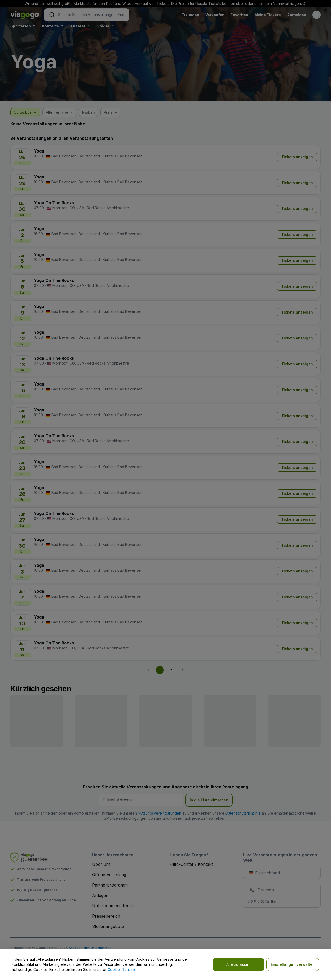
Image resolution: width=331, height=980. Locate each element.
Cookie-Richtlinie (122, 970)
